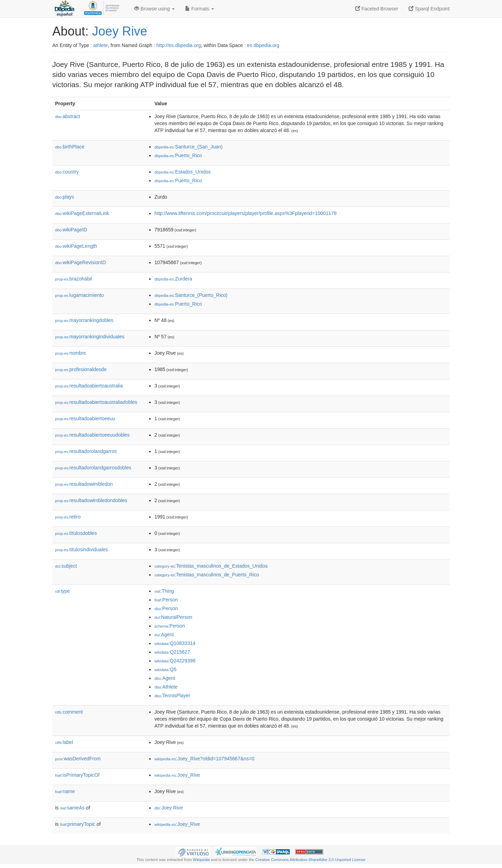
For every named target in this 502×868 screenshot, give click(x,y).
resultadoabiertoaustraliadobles (96, 402)
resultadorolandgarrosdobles (93, 468)
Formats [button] (200, 9)
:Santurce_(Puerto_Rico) (191, 295)
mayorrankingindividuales (90, 337)
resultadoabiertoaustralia (89, 386)
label (64, 742)
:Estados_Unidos (182, 172)
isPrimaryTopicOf (77, 775)
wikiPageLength (76, 246)
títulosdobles (76, 533)
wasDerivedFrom (78, 759)
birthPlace (70, 147)
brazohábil (74, 279)
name (65, 791)
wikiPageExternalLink (82, 213)
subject (66, 566)
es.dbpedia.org (263, 45)
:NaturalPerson (173, 617)
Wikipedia (201, 860)
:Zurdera (173, 279)
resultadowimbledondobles (91, 500)
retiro (68, 517)
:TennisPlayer (172, 696)
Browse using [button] (154, 9)
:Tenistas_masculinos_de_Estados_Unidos (211, 566)
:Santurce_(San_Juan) (188, 147)
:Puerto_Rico (178, 155)
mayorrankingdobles (84, 320)
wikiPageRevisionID (81, 262)
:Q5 (165, 669)
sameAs (72, 808)
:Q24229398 (175, 661)
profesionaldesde (81, 369)
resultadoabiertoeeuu (85, 418)
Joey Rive (120, 31)
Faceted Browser (377, 9)
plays (64, 197)
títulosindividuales (82, 550)
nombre (71, 353)
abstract (68, 116)
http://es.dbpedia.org (179, 45)
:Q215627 (172, 652)
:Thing (164, 591)
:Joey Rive (169, 808)
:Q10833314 (175, 643)
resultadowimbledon (84, 484)
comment (69, 712)
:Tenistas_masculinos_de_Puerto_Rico (207, 575)
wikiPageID (71, 230)
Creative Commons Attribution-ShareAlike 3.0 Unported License (310, 860)
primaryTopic (78, 824)
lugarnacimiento (79, 295)
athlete (100, 45)
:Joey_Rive (177, 775)
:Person (166, 600)
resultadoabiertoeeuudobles (92, 435)
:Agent (164, 635)
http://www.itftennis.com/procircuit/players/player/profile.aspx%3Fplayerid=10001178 (246, 213)
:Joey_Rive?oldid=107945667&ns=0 (204, 759)
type (63, 591)
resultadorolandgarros (86, 451)
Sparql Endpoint (429, 9)
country (67, 172)
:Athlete (166, 687)
